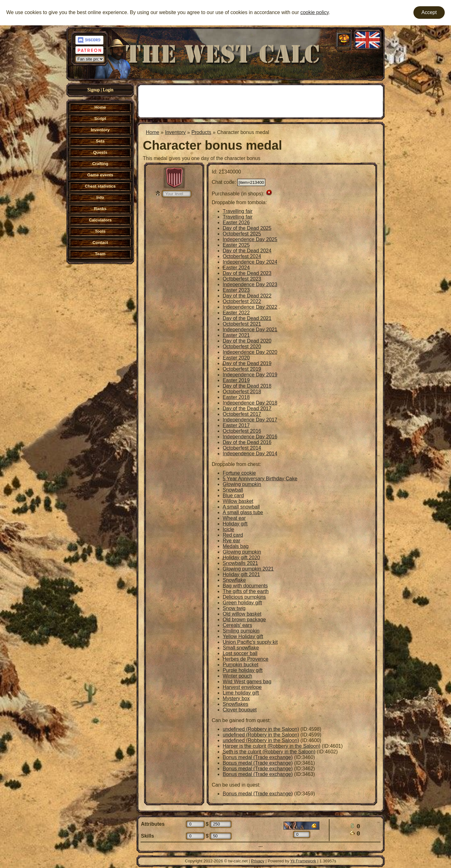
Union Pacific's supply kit (250, 642)
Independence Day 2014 (250, 454)
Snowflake (234, 580)
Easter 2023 (236, 290)
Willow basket (238, 501)
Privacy (258, 861)
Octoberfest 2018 (242, 392)
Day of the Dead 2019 (247, 363)
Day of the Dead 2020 (247, 341)
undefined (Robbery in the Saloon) (261, 729)
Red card (233, 535)
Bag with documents (245, 586)
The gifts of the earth (246, 591)
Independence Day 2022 (250, 307)
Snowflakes (236, 704)
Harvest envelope (242, 687)
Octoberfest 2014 (242, 448)
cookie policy (314, 12)
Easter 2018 (236, 397)
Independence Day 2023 (250, 284)
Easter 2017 (236, 425)
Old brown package (244, 620)
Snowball (233, 490)
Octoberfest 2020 (242, 346)
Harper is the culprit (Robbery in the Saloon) (272, 746)
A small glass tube (243, 512)
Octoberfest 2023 (242, 279)
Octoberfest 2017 (242, 414)
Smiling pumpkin (241, 631)
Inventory (175, 132)
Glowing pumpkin (242, 484)
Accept (429, 12)
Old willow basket (242, 614)
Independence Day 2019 (250, 375)
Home (153, 132)
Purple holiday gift (243, 670)
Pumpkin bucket (241, 665)
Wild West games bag (247, 682)
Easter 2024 (236, 268)
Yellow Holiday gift (243, 636)
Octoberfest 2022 (242, 301)
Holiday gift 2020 (241, 558)
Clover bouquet (240, 710)
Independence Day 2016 (250, 437)
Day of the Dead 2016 (247, 442)
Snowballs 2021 (240, 563)
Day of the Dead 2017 (247, 408)
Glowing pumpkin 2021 (248, 569)
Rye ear (231, 541)
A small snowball (241, 507)
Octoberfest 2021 (242, 324)
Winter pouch (237, 676)
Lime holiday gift (241, 693)
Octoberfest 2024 (242, 256)
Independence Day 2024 (250, 262)
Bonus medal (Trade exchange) (258, 757)
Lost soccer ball (240, 653)
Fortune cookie (239, 473)
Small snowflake (241, 648)
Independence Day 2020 (250, 352)
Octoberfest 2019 (242, 369)
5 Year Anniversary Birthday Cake (260, 479)
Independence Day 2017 (250, 420)
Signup (94, 90)
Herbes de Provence (246, 659)
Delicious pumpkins (244, 597)
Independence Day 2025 (250, 239)
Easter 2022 (236, 313)
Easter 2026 (236, 222)
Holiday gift (235, 524)
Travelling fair (238, 211)
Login (108, 90)
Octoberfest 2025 (242, 234)
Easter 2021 (236, 335)
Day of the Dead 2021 (247, 318)
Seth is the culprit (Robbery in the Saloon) (269, 752)
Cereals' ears (237, 625)
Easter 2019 (236, 380)
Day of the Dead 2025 (247, 228)
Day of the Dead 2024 (247, 251)
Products (201, 132)
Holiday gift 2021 (241, 574)
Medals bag (236, 546)
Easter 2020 (236, 358)
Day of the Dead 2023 (247, 273)
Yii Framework (303, 861)
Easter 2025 (236, 245)
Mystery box (236, 698)
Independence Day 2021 (250, 330)
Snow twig (234, 608)
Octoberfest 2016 (242, 431)
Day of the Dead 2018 (247, 386)
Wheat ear (234, 518)
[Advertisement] (261, 101)
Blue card (233, 496)
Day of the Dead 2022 (247, 296)
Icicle (228, 529)
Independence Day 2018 (250, 403)
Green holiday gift (242, 603)
